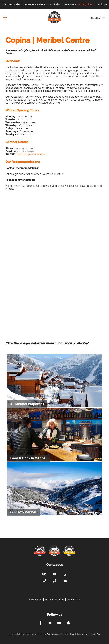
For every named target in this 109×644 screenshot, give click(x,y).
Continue (102, 4)
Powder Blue (95, 634)
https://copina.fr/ (27, 154)
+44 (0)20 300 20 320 (44, 581)
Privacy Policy (36, 599)
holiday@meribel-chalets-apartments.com (65, 581)
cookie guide (84, 4)
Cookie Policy (74, 599)
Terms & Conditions (55, 599)
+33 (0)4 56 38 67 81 (55, 581)
